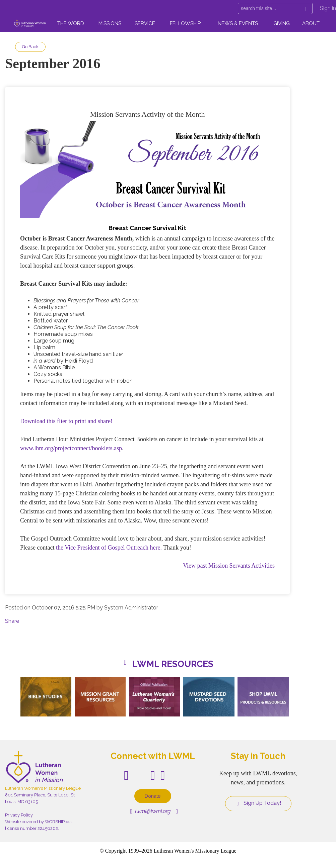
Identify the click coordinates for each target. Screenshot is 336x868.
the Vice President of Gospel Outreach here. (109, 548)
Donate (153, 796)
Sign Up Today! (258, 803)
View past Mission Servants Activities (229, 566)
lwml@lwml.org (151, 811)
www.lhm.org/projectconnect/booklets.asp (71, 448)
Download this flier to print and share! (66, 421)
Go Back (30, 47)
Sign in (328, 8)
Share (12, 621)
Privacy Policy (19, 815)
